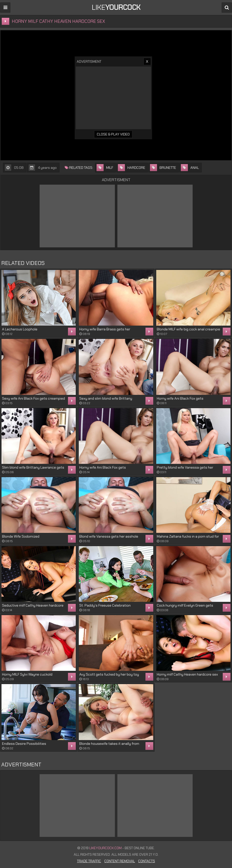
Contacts (147, 861)
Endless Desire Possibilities (24, 744)
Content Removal (120, 861)
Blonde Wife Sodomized (21, 536)
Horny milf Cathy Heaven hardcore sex (187, 674)
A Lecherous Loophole (20, 329)
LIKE (116, 7)
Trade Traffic (89, 861)
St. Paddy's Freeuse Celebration (105, 605)
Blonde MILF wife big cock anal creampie (188, 329)
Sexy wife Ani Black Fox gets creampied (33, 398)
